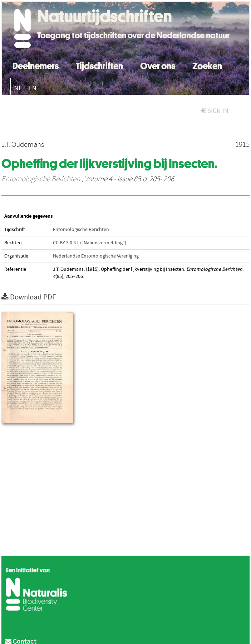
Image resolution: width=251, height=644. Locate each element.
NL (18, 88)
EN (33, 88)
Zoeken (207, 65)
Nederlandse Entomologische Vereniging (96, 256)
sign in (215, 111)
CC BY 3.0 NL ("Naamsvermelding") (90, 243)
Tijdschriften (99, 65)
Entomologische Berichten (41, 179)
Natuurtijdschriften (105, 16)
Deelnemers (36, 65)
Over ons (158, 65)
